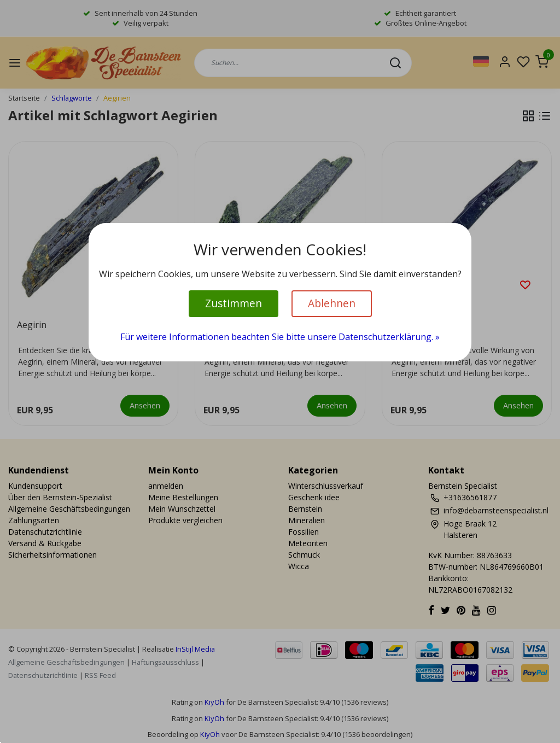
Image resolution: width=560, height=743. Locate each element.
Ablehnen (332, 303)
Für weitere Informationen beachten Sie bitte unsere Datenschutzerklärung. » (280, 337)
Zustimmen (234, 303)
